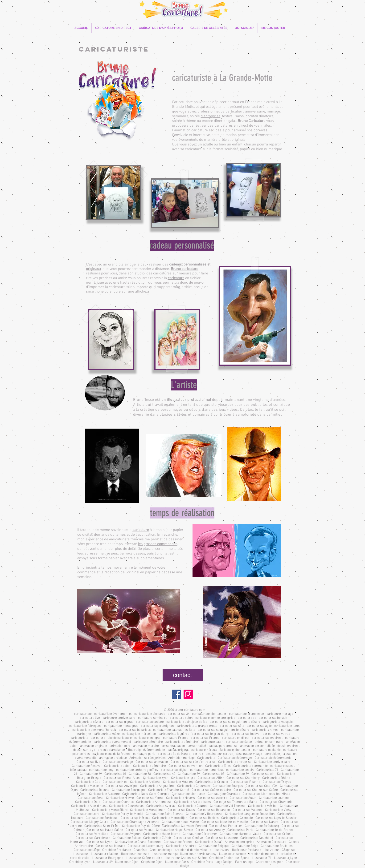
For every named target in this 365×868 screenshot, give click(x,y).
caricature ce (247, 718)
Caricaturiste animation (152, 762)
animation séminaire (269, 742)
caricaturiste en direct (267, 738)
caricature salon (181, 718)
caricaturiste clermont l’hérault (94, 730)
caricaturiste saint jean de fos (187, 722)
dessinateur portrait (219, 754)
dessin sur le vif (84, 750)
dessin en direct (288, 746)
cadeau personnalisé (223, 746)
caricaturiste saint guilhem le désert (235, 722)
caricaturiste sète (232, 726)
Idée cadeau (78, 770)
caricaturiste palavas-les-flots (174, 730)
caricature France (175, 738)
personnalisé (197, 746)
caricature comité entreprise (215, 718)
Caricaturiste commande (250, 766)
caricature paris (144, 754)
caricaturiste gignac (120, 722)
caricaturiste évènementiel (113, 742)
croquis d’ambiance (111, 750)
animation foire (120, 746)
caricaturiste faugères (174, 734)
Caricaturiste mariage (118, 762)
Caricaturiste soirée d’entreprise (193, 762)
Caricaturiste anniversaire (272, 762)
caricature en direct (236, 738)
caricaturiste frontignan (157, 726)
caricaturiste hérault (273, 718)
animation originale (94, 746)
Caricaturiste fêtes (218, 766)
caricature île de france (174, 754)
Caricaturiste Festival (87, 766)
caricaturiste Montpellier (209, 714)
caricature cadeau (283, 766)
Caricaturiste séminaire (150, 766)
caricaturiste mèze (107, 734)
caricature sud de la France (111, 754)
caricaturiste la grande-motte (197, 726)
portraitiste (273, 754)
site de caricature (120, 738)
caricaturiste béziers (89, 722)
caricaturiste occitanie (150, 714)
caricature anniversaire (119, 718)
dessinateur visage (249, 754)
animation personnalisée (257, 746)
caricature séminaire (152, 718)
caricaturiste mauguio (278, 722)
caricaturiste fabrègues (85, 726)
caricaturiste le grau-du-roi (211, 734)
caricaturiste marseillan (139, 734)
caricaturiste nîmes (265, 730)
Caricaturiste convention (186, 766)
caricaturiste (83, 714)
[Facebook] (177, 694)
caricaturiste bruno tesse (246, 714)
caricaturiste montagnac (121, 726)
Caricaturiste (207, 758)
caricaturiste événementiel (113, 714)
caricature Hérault (204, 750)
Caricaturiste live (88, 762)
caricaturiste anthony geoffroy (137, 770)
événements (269, 107)
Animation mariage (181, 758)
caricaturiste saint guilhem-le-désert (223, 730)
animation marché (146, 746)
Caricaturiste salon (117, 766)
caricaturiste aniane (150, 722)
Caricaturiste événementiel (274, 758)
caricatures (224, 126)
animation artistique (113, 758)
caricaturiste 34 (179, 714)
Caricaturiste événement (235, 758)
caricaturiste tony (101, 770)
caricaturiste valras (276, 734)
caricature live (90, 718)
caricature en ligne (147, 738)
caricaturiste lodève (246, 734)
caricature (176, 278)
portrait (198, 754)
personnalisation (174, 746)
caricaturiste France (205, 738)
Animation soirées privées (148, 758)
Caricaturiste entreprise (235, 762)
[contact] (183, 675)
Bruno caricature (185, 269)
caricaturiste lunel (287, 726)
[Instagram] (188, 694)
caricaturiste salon (239, 742)
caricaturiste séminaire (181, 742)
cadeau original (178, 750)
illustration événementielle (147, 750)
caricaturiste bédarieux (135, 730)
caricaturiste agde (260, 726)
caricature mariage (280, 714)
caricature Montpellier (235, 750)
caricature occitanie (267, 750)
